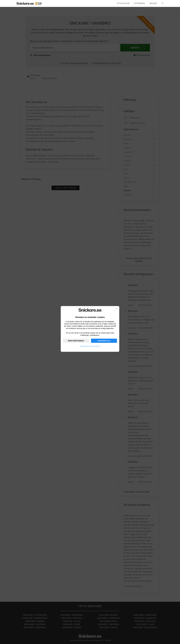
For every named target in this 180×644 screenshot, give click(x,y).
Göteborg (139, 3)
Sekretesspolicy (85, 346)
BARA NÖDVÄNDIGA (76, 341)
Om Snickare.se (96, 346)
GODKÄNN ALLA (104, 341)
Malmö (153, 3)
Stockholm (123, 3)
